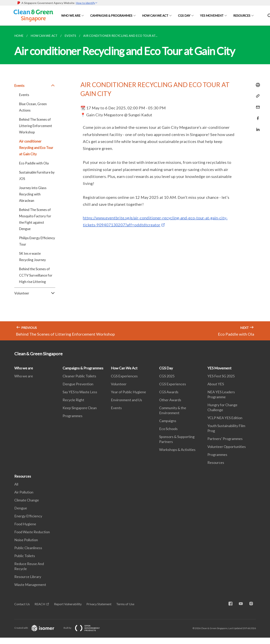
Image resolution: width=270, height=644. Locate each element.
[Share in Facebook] (257, 116)
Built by (85, 628)
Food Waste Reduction (32, 532)
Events (35, 86)
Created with (37, 628)
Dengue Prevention (78, 384)
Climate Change (27, 500)
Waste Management (30, 585)
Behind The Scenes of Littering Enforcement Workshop (36, 126)
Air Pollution (24, 492)
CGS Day (184, 16)
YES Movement (212, 16)
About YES (216, 384)
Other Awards (170, 400)
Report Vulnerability (68, 604)
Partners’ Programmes (225, 439)
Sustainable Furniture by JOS (37, 175)
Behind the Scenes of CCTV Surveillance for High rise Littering (36, 275)
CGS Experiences (124, 376)
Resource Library (28, 577)
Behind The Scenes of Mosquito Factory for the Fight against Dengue (35, 219)
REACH (40, 604)
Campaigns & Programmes (111, 16)
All (16, 484)
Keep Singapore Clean (80, 408)
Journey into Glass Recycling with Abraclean (33, 194)
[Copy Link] (257, 96)
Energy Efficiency (28, 516)
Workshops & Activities (177, 450)
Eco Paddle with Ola (34, 163)
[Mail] (257, 105)
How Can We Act (155, 16)
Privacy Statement (99, 604)
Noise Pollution (26, 540)
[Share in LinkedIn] (257, 127)
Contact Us (22, 604)
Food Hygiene (25, 524)
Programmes (73, 416)
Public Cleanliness (28, 548)
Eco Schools (168, 429)
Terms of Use (125, 604)
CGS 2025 (167, 376)
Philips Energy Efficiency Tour (37, 241)
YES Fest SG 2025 (221, 376)
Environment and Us (126, 400)
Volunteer (35, 293)
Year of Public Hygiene (128, 392)
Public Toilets (25, 556)
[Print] (257, 85)
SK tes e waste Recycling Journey (32, 257)
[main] (135, 183)
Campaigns (168, 421)
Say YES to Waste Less (80, 392)
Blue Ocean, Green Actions (33, 107)
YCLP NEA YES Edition (225, 418)
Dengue (21, 508)
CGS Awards (169, 392)
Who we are (71, 16)
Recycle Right (73, 400)
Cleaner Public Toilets (79, 376)
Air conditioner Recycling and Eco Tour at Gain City (36, 148)
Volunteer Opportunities (227, 447)
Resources (242, 16)
